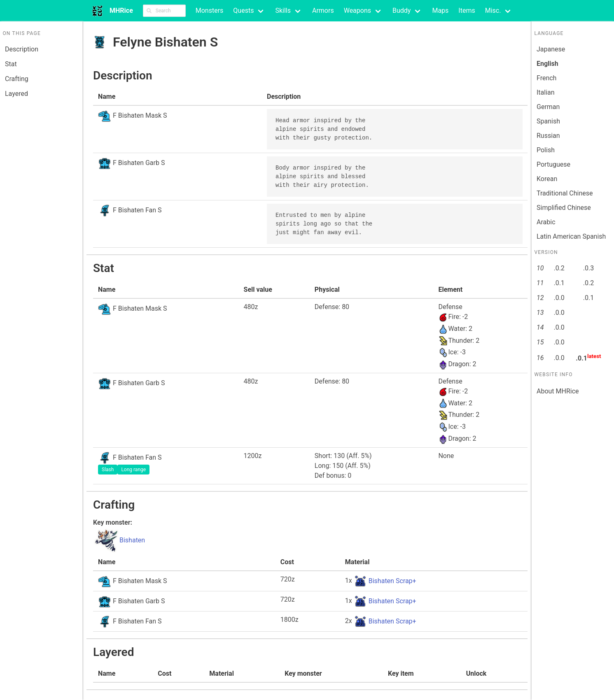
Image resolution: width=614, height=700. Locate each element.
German (548, 107)
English (547, 64)
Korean (547, 179)
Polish (546, 150)
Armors (323, 10)
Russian (548, 136)
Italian (546, 92)
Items (467, 10)
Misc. (493, 10)
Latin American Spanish (571, 236)
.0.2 (559, 268)
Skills (283, 10)
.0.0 (559, 298)
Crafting (17, 79)
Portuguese (553, 164)
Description (22, 49)
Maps (440, 10)
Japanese (551, 49)
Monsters (210, 10)
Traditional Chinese (565, 193)
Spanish (548, 121)
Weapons (357, 10)
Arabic (546, 222)
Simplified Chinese (564, 208)
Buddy (402, 10)
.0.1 (559, 283)
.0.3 (588, 268)
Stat (11, 64)
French (546, 78)
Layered (16, 94)
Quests (243, 10)
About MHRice (558, 391)
